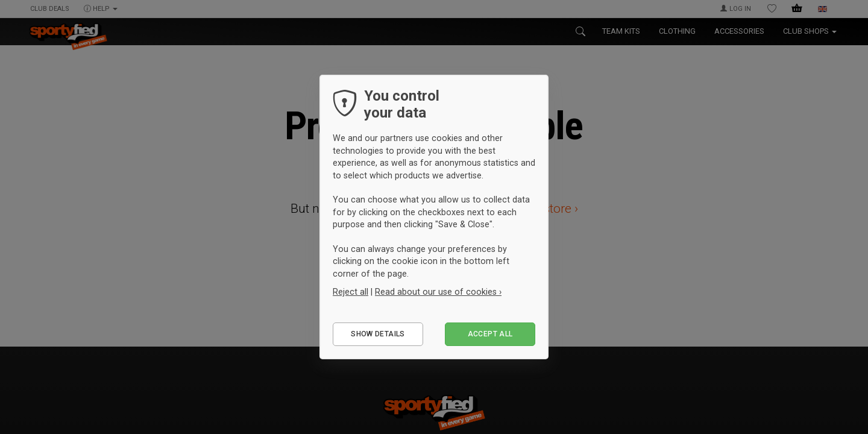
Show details (378, 334)
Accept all (490, 334)
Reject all (351, 292)
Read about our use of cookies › (438, 292)
